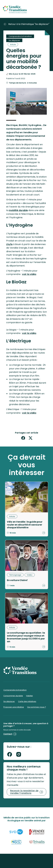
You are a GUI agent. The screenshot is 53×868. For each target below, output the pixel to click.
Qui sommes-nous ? (37, 707)
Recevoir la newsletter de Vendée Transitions (26, 792)
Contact (10, 734)
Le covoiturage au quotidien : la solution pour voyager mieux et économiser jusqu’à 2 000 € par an (26, 637)
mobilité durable (18, 210)
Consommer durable (13, 696)
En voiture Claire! (17, 580)
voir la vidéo (29, 274)
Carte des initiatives (27, 701)
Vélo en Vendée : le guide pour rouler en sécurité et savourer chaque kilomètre (25, 525)
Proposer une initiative (14, 707)
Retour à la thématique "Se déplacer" (27, 24)
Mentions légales (27, 862)
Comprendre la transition (20, 36)
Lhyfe (9, 244)
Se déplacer (14, 41)
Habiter (30, 696)
